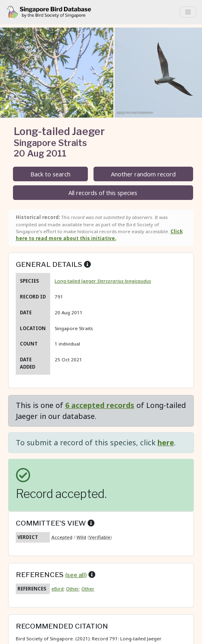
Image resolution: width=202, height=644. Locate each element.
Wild (81, 537)
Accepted (62, 537)
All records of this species (103, 193)
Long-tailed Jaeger (103, 281)
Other (72, 589)
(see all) (76, 575)
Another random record (143, 174)
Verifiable (100, 537)
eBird (57, 589)
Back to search (50, 174)
